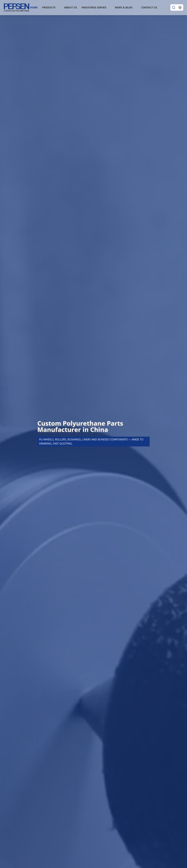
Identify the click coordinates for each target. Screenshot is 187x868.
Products (49, 7)
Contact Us (149, 7)
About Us (71, 7)
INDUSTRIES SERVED (94, 7)
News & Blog (124, 7)
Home (34, 7)
